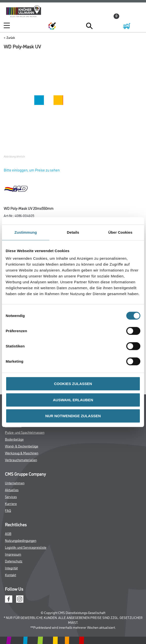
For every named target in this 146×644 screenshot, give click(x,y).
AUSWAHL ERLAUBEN (73, 400)
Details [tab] (73, 232)
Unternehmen (15, 483)
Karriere (11, 503)
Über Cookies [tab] (120, 232)
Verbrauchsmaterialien (21, 460)
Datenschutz (14, 561)
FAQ (8, 510)
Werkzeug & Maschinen (22, 453)
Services (11, 496)
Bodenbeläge (14, 439)
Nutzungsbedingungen (21, 540)
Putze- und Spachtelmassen (25, 432)
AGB (8, 533)
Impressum (13, 554)
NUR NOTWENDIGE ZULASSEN (73, 416)
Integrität (11, 568)
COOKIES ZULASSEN (73, 384)
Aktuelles (12, 490)
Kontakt (10, 575)
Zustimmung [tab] (26, 232)
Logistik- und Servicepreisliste (26, 547)
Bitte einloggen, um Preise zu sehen (32, 170)
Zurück (11, 37)
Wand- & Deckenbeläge (22, 446)
